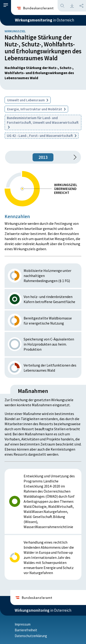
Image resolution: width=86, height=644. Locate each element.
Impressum (23, 624)
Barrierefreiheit (26, 630)
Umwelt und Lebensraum (28, 100)
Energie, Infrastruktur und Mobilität (36, 109)
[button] (6, 5)
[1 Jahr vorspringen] (73, 157)
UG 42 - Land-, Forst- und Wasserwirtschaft (42, 136)
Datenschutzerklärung (31, 636)
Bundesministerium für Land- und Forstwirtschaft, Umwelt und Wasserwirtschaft (43, 122)
